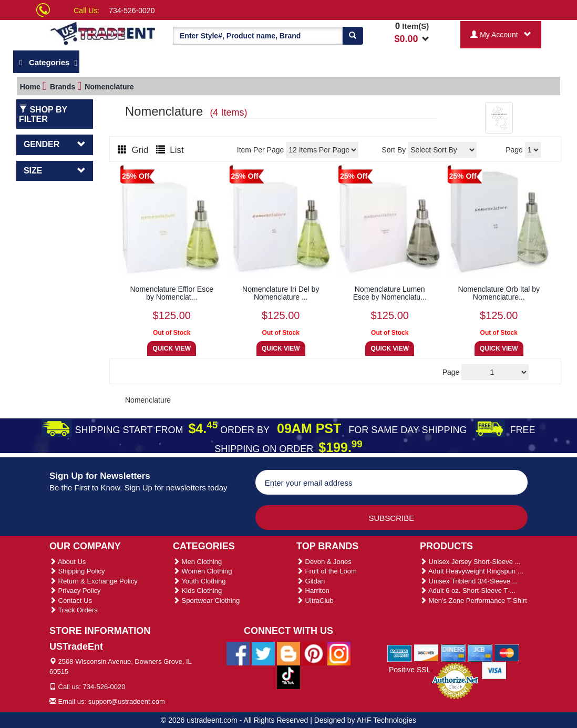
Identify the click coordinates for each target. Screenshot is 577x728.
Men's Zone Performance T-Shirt (473, 601)
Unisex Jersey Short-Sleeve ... (470, 562)
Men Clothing (197, 562)
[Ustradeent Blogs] (288, 653)
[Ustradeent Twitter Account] (263, 653)
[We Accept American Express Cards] (400, 652)
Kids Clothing (197, 591)
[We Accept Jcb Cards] (480, 652)
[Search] (353, 36)
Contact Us (71, 601)
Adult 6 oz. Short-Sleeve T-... (468, 591)
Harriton (313, 591)
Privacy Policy (75, 591)
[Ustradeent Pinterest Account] (314, 653)
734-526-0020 (132, 11)
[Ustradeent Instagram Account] (339, 653)
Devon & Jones (324, 562)
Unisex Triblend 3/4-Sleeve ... (469, 581)
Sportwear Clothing (206, 601)
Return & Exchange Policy (94, 581)
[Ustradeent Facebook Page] (238, 653)
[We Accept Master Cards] (507, 652)
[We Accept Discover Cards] (426, 652)
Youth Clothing (199, 581)
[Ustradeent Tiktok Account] (288, 676)
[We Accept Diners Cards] (453, 652)
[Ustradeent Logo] (103, 33)
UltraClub (315, 601)
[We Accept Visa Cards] (494, 670)
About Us (68, 562)
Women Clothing (202, 571)
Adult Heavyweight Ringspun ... (472, 571)
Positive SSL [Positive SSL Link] (410, 670)
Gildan (311, 581)
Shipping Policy (77, 571)
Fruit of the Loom (327, 571)
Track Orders (74, 610)
